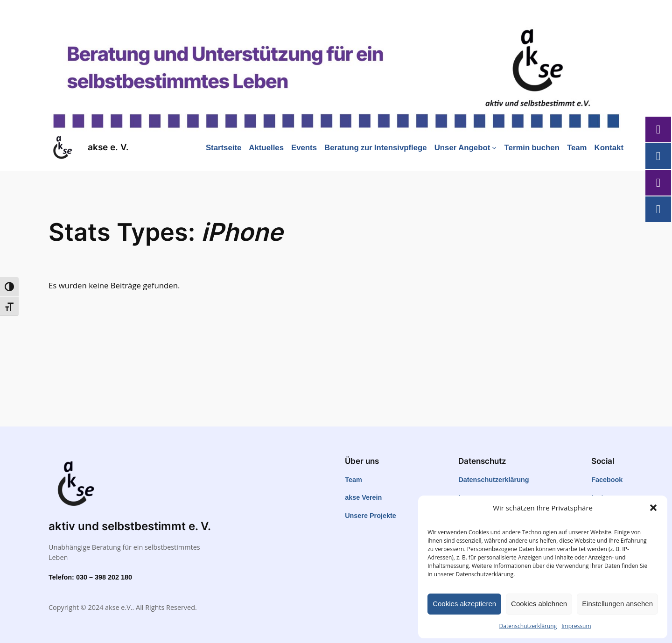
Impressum (576, 626)
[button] (653, 508)
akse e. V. (108, 147)
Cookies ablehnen (539, 604)
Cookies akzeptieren (464, 604)
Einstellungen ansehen (617, 604)
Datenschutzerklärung (528, 626)
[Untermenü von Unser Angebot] (494, 147)
